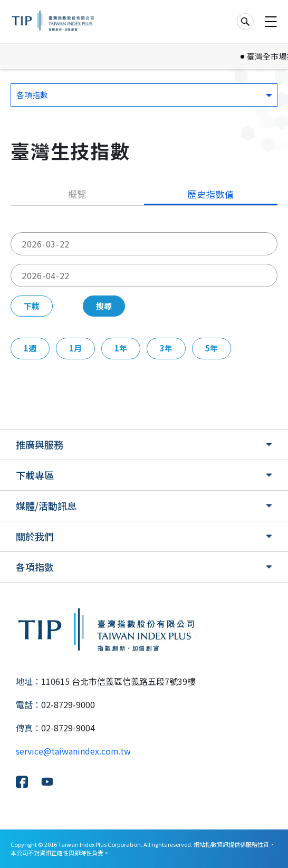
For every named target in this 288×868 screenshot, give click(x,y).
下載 (32, 306)
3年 (166, 348)
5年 (212, 348)
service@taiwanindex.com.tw (73, 751)
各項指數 (35, 567)
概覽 (78, 194)
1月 (75, 348)
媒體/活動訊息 (46, 505)
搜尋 (104, 306)
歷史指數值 (211, 194)
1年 (121, 348)
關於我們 (35, 536)
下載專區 (35, 475)
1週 (30, 348)
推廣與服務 (40, 444)
